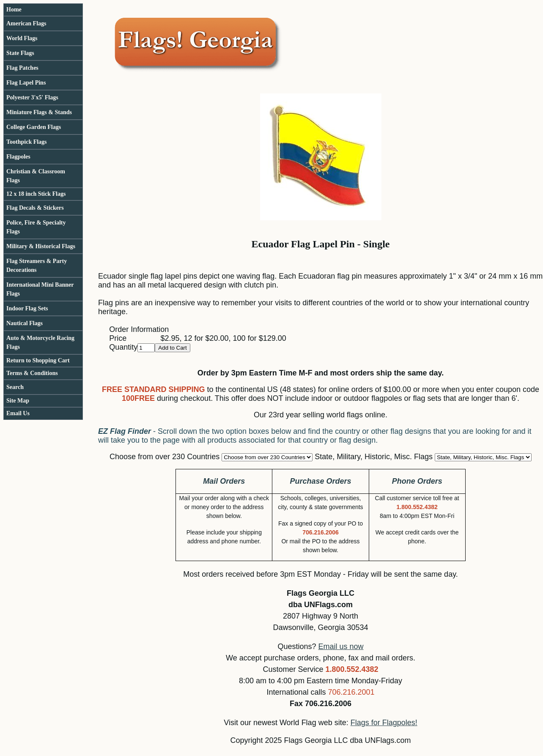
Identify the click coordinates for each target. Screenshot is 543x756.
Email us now (341, 646)
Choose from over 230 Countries (165, 457)
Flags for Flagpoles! (384, 723)
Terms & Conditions (32, 373)
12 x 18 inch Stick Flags (36, 194)
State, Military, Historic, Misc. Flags (374, 457)
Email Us (18, 413)
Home (14, 10)
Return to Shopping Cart (38, 360)
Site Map (18, 401)
